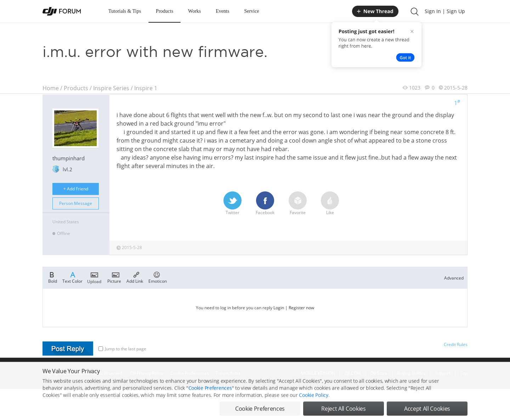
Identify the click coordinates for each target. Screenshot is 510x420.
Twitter (233, 203)
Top (464, 373)
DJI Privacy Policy (147, 373)
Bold (53, 277)
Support (443, 373)
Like (330, 203)
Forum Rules (228, 373)
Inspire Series (111, 88)
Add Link (135, 277)
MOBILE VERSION (318, 373)
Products (165, 11)
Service (251, 11)
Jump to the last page (122, 349)
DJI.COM (353, 373)
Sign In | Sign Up (445, 11)
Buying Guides (411, 373)
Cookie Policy (313, 407)
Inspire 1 (146, 88)
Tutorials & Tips (125, 11)
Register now (301, 308)
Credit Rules (456, 344)
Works (194, 11)
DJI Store (379, 373)
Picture (114, 277)
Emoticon (158, 277)
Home (51, 88)
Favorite (298, 203)
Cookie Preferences (190, 373)
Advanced (454, 278)
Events (222, 11)
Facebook (265, 203)
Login (279, 308)
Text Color (72, 277)
